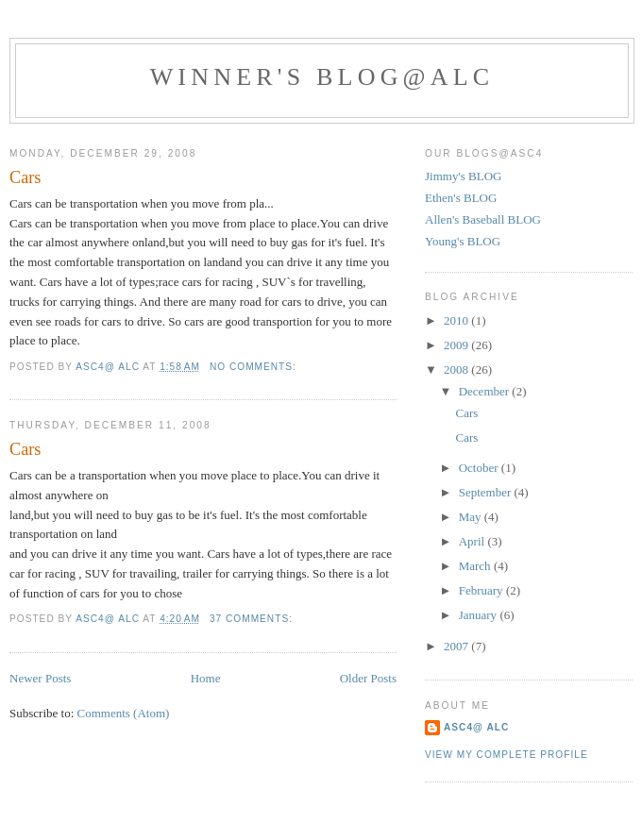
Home (206, 678)
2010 (457, 320)
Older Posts (368, 678)
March (476, 566)
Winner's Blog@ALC (322, 77)
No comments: (255, 367)
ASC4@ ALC (476, 727)
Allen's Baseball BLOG (483, 219)
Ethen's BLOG (461, 198)
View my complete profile (507, 755)
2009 (457, 345)
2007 (457, 646)
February (482, 590)
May (472, 517)
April (473, 541)
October (480, 468)
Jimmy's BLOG (463, 176)
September (487, 492)
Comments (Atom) (124, 713)
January (480, 615)
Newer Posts (40, 678)
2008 (457, 370)
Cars (25, 177)
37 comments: (253, 619)
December (486, 391)
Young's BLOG (463, 241)
